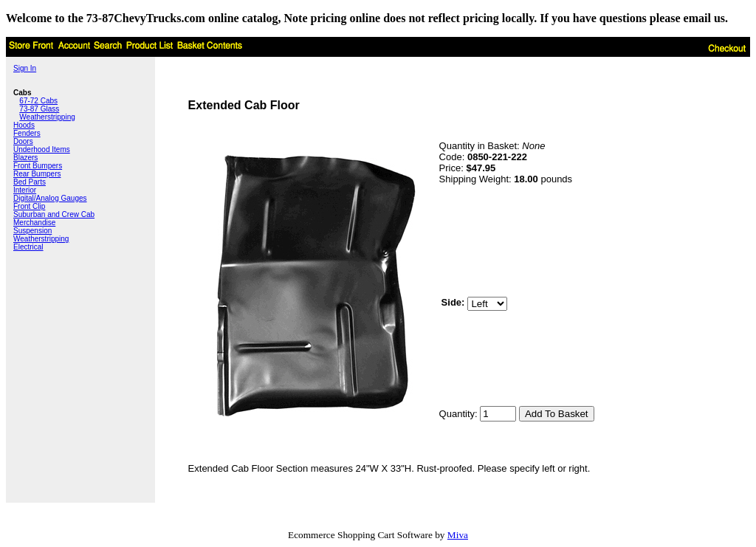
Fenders (27, 133)
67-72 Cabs (38, 101)
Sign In (25, 68)
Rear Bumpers (37, 174)
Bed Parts (30, 182)
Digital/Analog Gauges (50, 198)
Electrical (28, 247)
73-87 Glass (39, 109)
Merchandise (34, 223)
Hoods (24, 125)
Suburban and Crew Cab (54, 214)
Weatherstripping (47, 117)
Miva (458, 535)
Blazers (25, 158)
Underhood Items (42, 149)
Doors (23, 141)
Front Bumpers (38, 166)
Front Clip (29, 206)
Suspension (32, 231)
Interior (25, 190)
